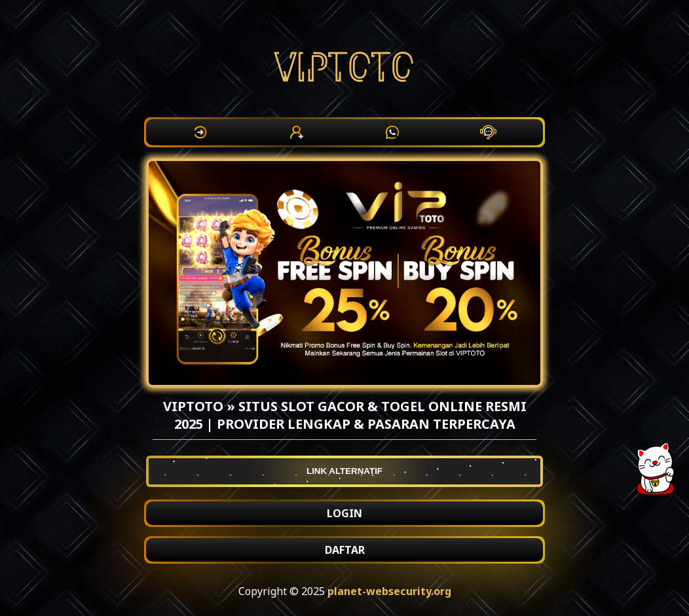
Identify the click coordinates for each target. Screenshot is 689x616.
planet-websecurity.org (389, 591)
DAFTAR (345, 550)
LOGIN (344, 513)
